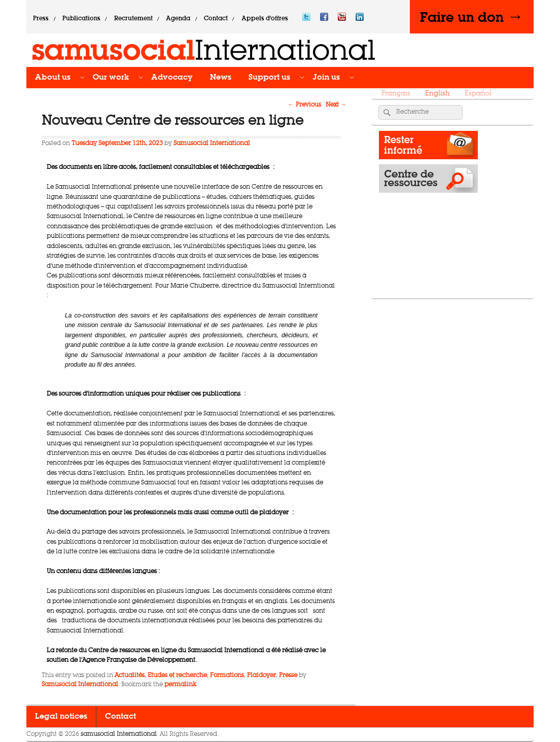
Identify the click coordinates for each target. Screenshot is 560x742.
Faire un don (472, 17)
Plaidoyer (261, 676)
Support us (269, 78)
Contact (216, 19)
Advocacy (172, 78)
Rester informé (428, 148)
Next (336, 105)
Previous (305, 105)
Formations (227, 676)
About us (53, 78)
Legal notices (61, 717)
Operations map (428, 215)
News (221, 78)
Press (41, 19)
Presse (288, 676)
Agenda (178, 19)
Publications (81, 19)
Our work (111, 78)
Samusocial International (212, 144)
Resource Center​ (428, 181)
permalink (180, 685)
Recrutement (133, 19)
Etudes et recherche (177, 676)
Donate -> (428, 281)
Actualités (130, 676)
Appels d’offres (265, 19)
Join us (326, 78)
